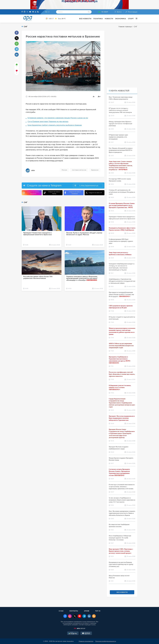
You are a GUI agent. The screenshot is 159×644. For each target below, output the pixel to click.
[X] (27, 12)
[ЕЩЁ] (135, 19)
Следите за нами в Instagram (31, 193)
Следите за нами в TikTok (52, 193)
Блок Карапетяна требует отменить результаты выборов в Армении (55, 125)
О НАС (61, 611)
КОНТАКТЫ (74, 611)
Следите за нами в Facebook (73, 193)
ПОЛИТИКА (98, 19)
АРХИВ (87, 611)
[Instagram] (25, 12)
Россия (64, 170)
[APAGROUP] (79, 628)
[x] (75, 616)
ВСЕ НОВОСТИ (85, 19)
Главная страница (125, 27)
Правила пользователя (86, 641)
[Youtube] (30, 12)
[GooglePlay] (73, 633)
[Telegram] (33, 12)
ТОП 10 (98, 611)
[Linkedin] (35, 12)
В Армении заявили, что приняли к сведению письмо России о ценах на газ (58, 118)
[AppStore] (86, 633)
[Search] (89, 12)
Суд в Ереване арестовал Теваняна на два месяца (48, 122)
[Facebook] (22, 12)
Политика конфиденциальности (106, 641)
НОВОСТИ (109, 19)
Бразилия (95, 170)
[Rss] (38, 12)
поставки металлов (79, 170)
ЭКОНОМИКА (121, 19)
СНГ (136, 27)
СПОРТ (131, 19)
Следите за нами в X (94, 193)
